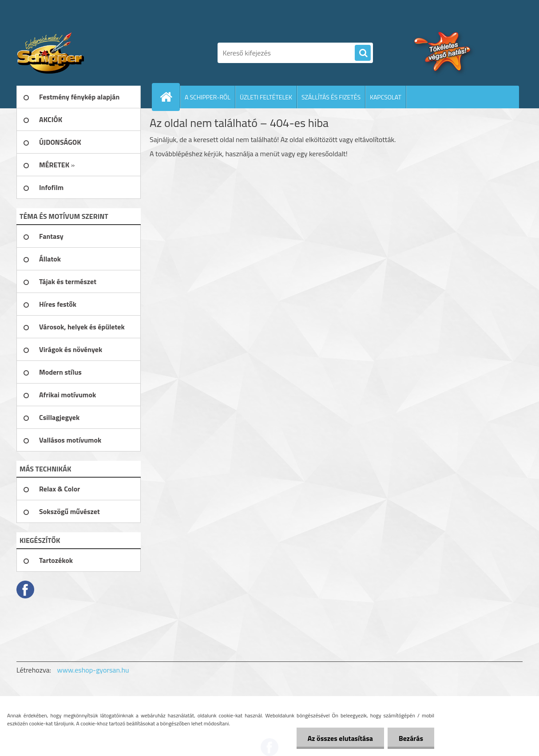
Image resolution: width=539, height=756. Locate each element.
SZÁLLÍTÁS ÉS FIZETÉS (331, 97)
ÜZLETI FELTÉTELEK (266, 97)
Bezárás (411, 738)
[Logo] (77, 53)
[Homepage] (170, 97)
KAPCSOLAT (386, 97)
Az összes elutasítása (340, 738)
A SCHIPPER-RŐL (208, 97)
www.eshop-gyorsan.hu (93, 670)
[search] (363, 53)
